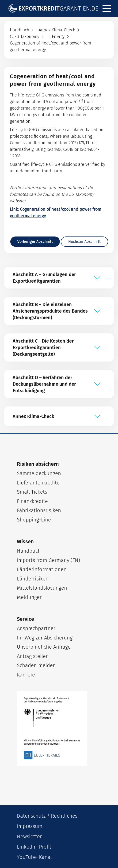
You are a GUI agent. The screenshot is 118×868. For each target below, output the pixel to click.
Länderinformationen (42, 569)
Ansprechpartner (36, 628)
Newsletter (29, 837)
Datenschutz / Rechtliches (47, 816)
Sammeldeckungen (39, 473)
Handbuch (29, 551)
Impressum (30, 826)
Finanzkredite (32, 501)
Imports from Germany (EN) (48, 560)
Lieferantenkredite (38, 483)
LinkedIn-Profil (34, 847)
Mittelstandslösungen (42, 588)
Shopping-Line (34, 520)
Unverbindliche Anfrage (44, 647)
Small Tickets (32, 492)
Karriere (26, 675)
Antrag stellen (33, 656)
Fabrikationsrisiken (39, 510)
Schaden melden (36, 665)
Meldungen (30, 597)
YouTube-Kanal (34, 857)
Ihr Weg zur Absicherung (45, 638)
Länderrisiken (33, 579)
